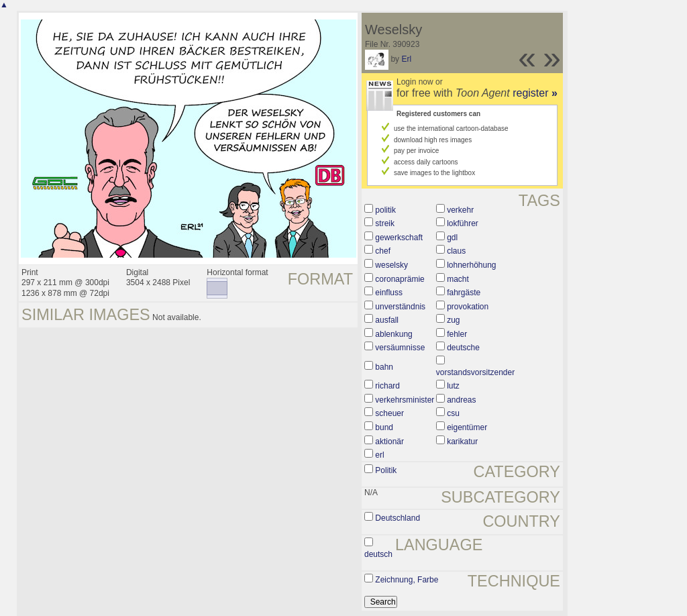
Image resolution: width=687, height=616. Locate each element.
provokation (468, 307)
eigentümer (467, 427)
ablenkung (393, 334)
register (535, 93)
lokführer (463, 223)
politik (385, 210)
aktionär (389, 442)
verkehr (460, 210)
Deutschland (398, 518)
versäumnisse (400, 348)
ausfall (387, 320)
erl (379, 455)
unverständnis (400, 307)
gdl (452, 238)
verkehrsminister (405, 400)
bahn (384, 367)
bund (384, 427)
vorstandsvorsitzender (475, 372)
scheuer (389, 413)
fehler (457, 334)
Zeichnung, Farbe (407, 580)
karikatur (462, 442)
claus (456, 251)
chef (383, 251)
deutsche (463, 348)
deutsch (378, 554)
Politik (386, 470)
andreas (461, 400)
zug (453, 320)
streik (385, 223)
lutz (453, 386)
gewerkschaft (399, 238)
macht (458, 279)
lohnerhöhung (471, 265)
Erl (406, 59)
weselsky (391, 265)
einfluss (389, 293)
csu (453, 413)
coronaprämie (400, 279)
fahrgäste (464, 293)
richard (387, 386)
